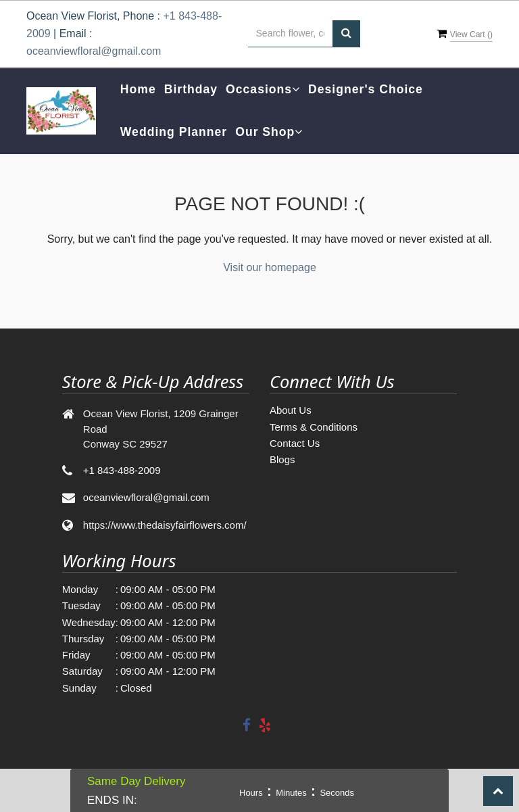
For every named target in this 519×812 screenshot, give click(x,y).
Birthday (191, 89)
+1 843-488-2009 (122, 470)
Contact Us (295, 443)
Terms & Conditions (314, 427)
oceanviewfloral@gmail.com (94, 51)
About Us (291, 410)
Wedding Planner (174, 132)
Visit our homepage (270, 267)
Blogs (282, 459)
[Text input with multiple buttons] (290, 34)
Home (138, 89)
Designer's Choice (366, 89)
